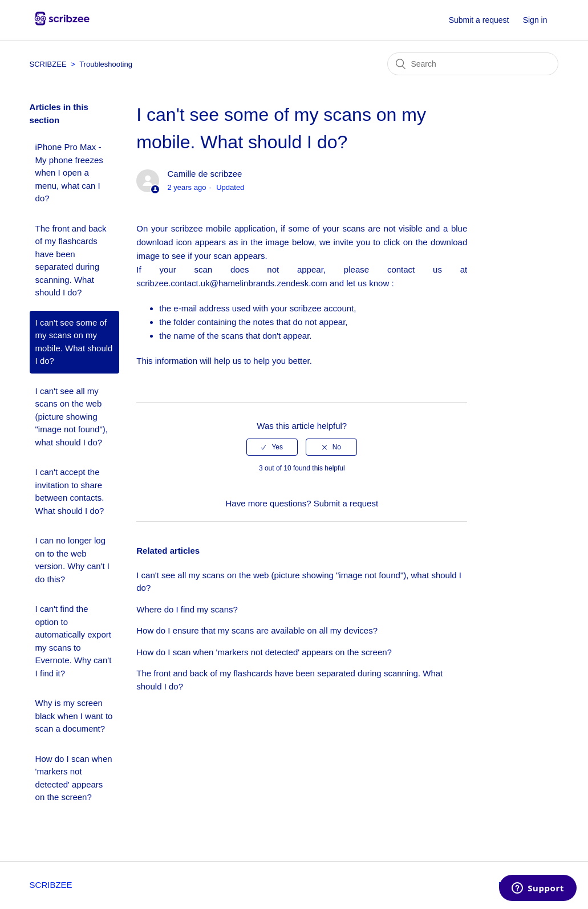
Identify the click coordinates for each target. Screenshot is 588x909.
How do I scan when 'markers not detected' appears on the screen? (74, 778)
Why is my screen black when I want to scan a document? (74, 716)
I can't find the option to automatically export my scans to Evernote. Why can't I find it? (74, 641)
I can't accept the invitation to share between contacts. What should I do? (70, 491)
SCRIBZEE (49, 64)
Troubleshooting (106, 64)
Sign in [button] (535, 20)
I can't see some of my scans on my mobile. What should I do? (74, 342)
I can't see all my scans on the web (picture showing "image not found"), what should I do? (72, 417)
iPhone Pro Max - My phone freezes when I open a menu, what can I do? (69, 173)
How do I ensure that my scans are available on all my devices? (257, 630)
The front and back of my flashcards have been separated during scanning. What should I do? (71, 261)
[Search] (473, 64)
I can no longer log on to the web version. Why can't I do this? (72, 560)
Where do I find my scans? (187, 609)
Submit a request (479, 20)
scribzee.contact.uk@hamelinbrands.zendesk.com (232, 283)
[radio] (272, 447)
